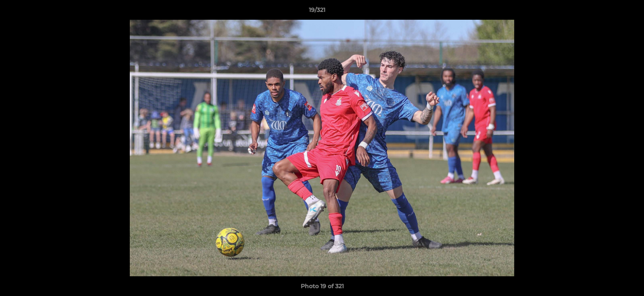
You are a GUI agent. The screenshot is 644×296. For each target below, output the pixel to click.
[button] (609, 12)
